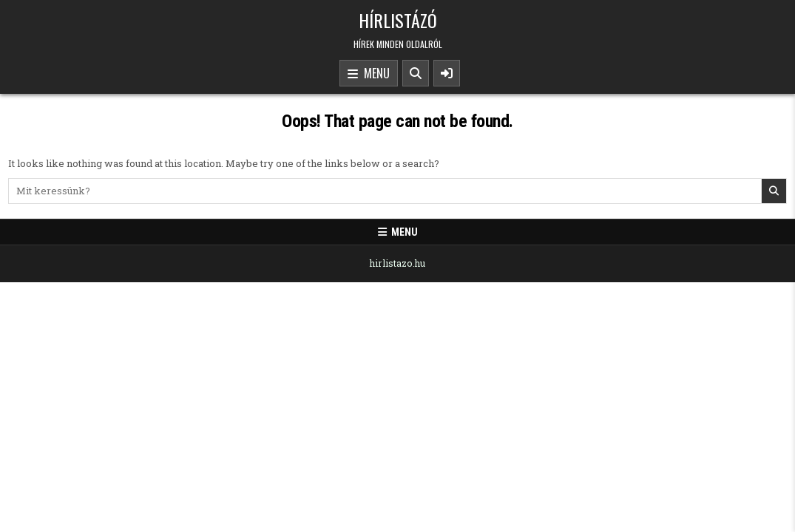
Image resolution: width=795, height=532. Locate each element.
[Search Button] (416, 73)
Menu (369, 74)
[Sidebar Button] (447, 73)
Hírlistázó (398, 20)
